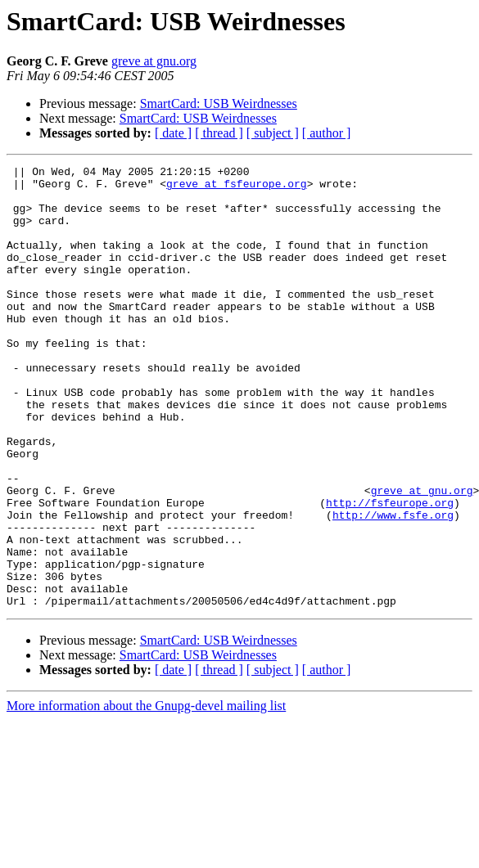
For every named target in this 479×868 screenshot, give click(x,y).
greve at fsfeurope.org (237, 188)
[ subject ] (273, 133)
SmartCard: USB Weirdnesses (219, 103)
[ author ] (327, 133)
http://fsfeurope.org (390, 571)
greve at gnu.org (154, 61)
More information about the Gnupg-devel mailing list (146, 794)
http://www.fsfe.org (393, 586)
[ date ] (173, 133)
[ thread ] (219, 133)
